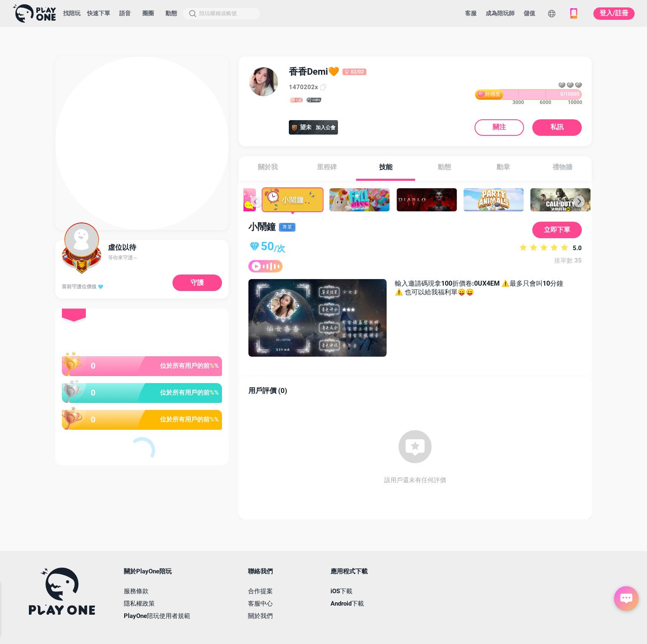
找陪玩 (72, 13)
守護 (197, 283)
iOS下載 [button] (341, 591)
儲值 (529, 13)
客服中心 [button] (260, 604)
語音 (125, 13)
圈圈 (148, 13)
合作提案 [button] (260, 591)
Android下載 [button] (347, 604)
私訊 (557, 127)
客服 (471, 13)
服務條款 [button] (136, 591)
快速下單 (99, 13)
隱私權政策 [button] (139, 604)
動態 (171, 13)
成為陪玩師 (500, 13)
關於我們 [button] (260, 616)
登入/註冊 (614, 13)
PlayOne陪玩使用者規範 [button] (157, 616)
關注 (499, 127)
